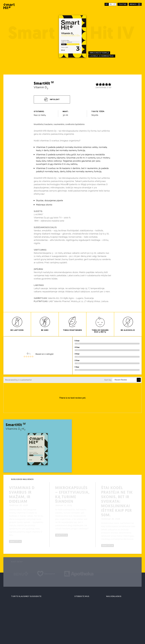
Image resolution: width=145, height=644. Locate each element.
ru (111, 4)
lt (114, 4)
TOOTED (123, 4)
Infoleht (52, 99)
